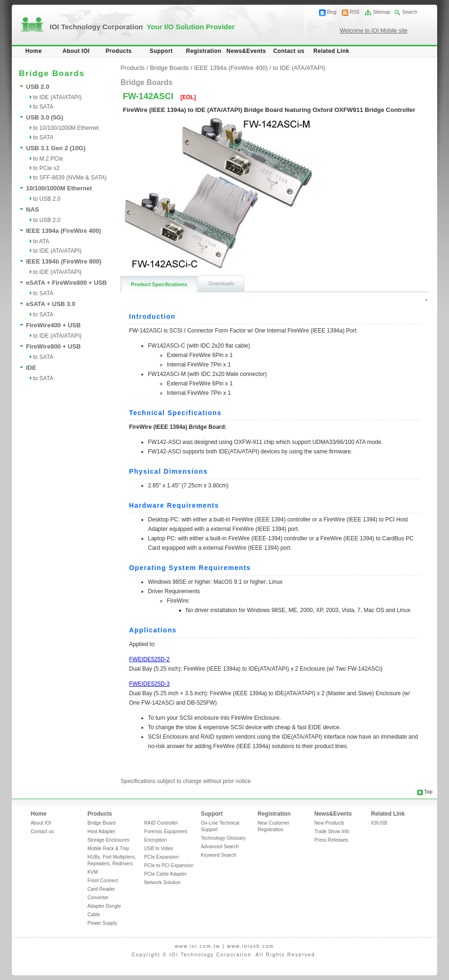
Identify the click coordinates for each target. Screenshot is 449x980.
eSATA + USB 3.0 (51, 304)
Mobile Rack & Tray (108, 848)
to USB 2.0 (47, 199)
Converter (98, 898)
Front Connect (103, 881)
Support (161, 51)
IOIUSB (379, 823)
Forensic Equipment (166, 831)
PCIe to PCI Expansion (169, 865)
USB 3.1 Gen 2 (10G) (56, 148)
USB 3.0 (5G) (45, 117)
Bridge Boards (169, 68)
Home (34, 51)
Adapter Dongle (104, 906)
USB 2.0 (38, 87)
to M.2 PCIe (48, 159)
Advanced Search (220, 847)
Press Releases (331, 840)
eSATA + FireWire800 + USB (66, 283)
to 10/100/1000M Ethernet (66, 128)
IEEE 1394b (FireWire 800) (64, 261)
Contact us (289, 51)
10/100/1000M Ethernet (59, 188)
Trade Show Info (332, 831)
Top (428, 792)
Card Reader (101, 889)
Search (410, 12)
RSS (355, 12)
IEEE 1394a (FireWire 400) (64, 231)
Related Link (331, 51)
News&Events (246, 51)
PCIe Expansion (161, 857)
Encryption (155, 840)
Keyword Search (219, 855)
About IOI (76, 51)
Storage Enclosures (108, 840)
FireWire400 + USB (53, 325)
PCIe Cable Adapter (165, 874)
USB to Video (159, 848)
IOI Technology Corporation (142, 27)
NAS (32, 209)
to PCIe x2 (46, 168)
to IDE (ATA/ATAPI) (57, 97)
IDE (31, 368)
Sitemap (382, 12)
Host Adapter (101, 831)
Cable (94, 915)
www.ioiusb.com (250, 946)
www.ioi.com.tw (198, 946)
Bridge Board (101, 823)
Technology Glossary (223, 838)
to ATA (41, 241)
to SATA (43, 107)
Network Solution (162, 882)
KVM (93, 872)
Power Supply (102, 923)
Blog (332, 12)
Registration (204, 51)
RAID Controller (161, 823)
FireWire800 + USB (53, 346)
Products (118, 51)
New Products (329, 823)
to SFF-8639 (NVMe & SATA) (70, 178)
